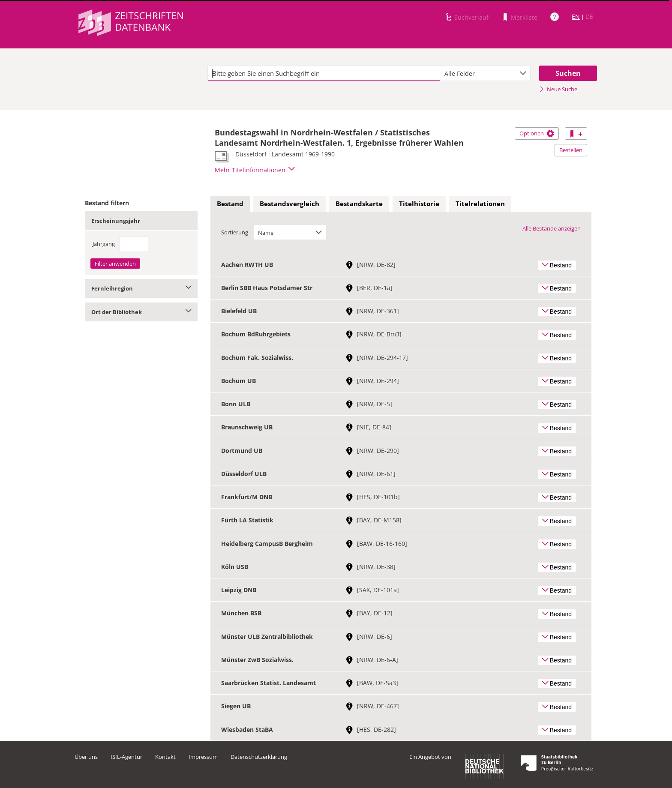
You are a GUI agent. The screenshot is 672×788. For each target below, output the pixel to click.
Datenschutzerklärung (259, 757)
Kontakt (165, 757)
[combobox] (485, 73)
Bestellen (571, 150)
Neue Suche (558, 89)
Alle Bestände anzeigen (552, 228)
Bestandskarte (359, 204)
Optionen (537, 133)
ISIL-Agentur (126, 757)
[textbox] (324, 73)
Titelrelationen (480, 204)
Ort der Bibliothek (141, 312)
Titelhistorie (419, 204)
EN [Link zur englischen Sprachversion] (576, 16)
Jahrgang (104, 244)
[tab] (230, 204)
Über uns (86, 757)
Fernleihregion (141, 288)
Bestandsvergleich (289, 204)
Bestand (230, 204)
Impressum (203, 757)
